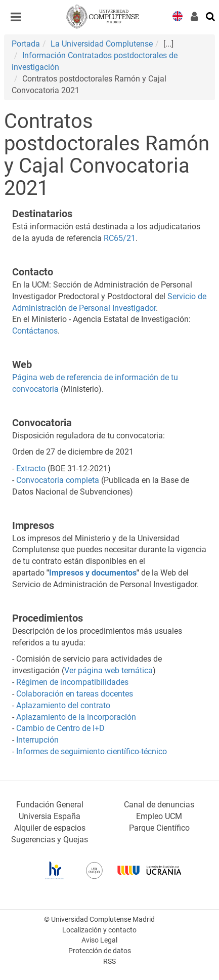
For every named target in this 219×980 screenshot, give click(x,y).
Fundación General (50, 805)
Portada (26, 44)
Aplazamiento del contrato (63, 705)
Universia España (50, 816)
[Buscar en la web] (211, 16)
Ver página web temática (108, 670)
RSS (109, 962)
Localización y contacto (99, 930)
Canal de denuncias (159, 805)
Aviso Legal (99, 940)
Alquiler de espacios (50, 828)
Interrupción (37, 740)
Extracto (31, 468)
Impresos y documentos (93, 573)
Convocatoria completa (58, 480)
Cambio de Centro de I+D (60, 728)
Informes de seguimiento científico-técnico (92, 751)
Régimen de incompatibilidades (72, 682)
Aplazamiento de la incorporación (76, 717)
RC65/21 (120, 238)
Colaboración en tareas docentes (75, 694)
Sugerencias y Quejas (50, 840)
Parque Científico (159, 828)
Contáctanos (35, 331)
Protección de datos (100, 951)
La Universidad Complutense (102, 44)
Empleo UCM (159, 816)
